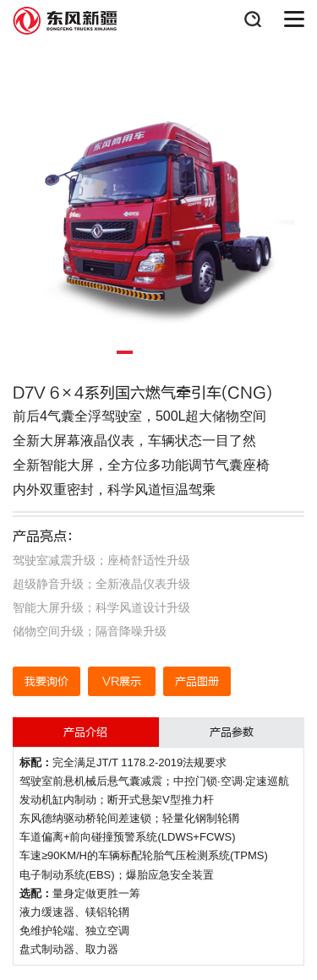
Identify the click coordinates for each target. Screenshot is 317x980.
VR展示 (122, 681)
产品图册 (197, 681)
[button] (125, 352)
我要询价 (46, 681)
